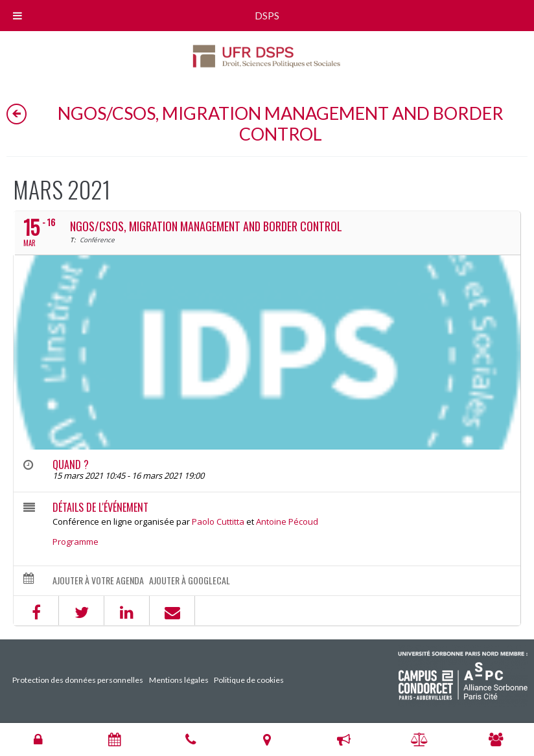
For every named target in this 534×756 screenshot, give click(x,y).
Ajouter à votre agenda (98, 580)
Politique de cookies (249, 680)
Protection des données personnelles (78, 680)
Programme (75, 542)
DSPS (267, 15)
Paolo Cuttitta (218, 521)
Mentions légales (179, 680)
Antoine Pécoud (287, 521)
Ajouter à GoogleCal (190, 580)
